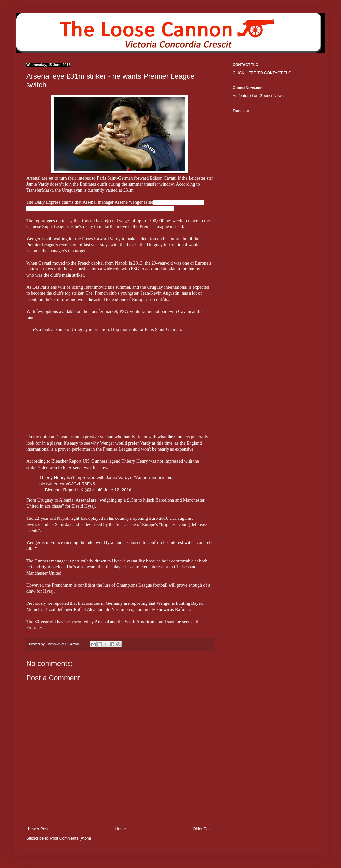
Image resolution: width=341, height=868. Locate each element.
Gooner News (271, 96)
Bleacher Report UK (70, 461)
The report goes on (43, 221)
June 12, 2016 (118, 490)
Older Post (202, 829)
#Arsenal (142, 478)
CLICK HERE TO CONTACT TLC (262, 73)
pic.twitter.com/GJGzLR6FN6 (67, 484)
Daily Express (47, 202)
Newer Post (38, 829)
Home (121, 829)
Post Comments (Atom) (71, 838)
